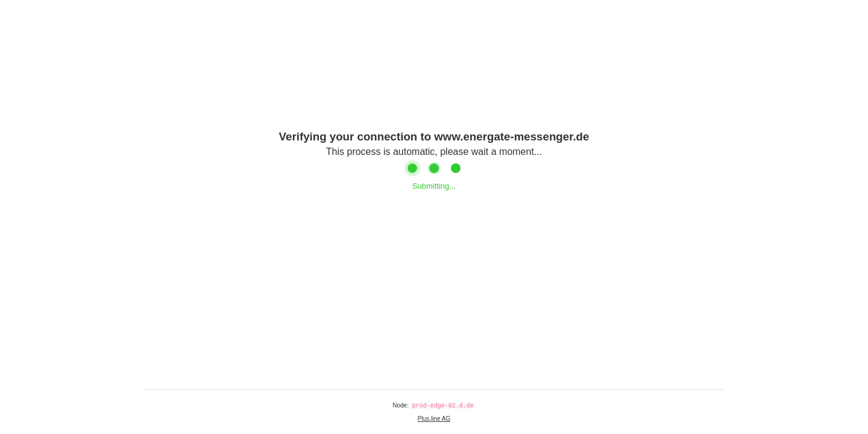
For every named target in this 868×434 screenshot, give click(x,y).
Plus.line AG (434, 419)
